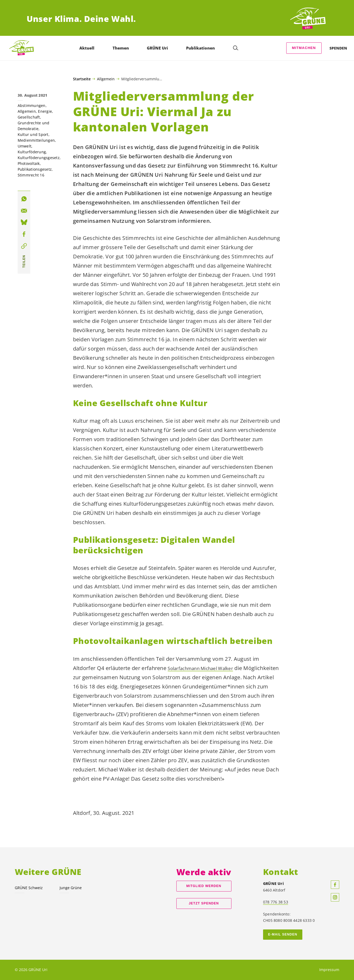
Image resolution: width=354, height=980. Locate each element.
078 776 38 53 (276, 902)
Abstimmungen (32, 105)
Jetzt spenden (204, 903)
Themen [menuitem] (122, 48)
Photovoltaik (29, 163)
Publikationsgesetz (35, 169)
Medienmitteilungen (36, 140)
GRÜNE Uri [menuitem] (159, 48)
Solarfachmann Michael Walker (207, 668)
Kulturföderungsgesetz (39, 158)
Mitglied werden (204, 886)
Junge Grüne (71, 888)
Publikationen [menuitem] (202, 48)
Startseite (82, 79)
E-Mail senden (283, 934)
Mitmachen (304, 48)
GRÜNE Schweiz (29, 888)
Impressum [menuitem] (329, 970)
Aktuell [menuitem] (88, 48)
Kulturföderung (32, 152)
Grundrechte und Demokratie (34, 126)
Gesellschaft (29, 117)
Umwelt (25, 146)
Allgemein (106, 79)
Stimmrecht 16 (31, 175)
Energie (45, 111)
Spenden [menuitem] (338, 48)
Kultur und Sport (33, 134)
